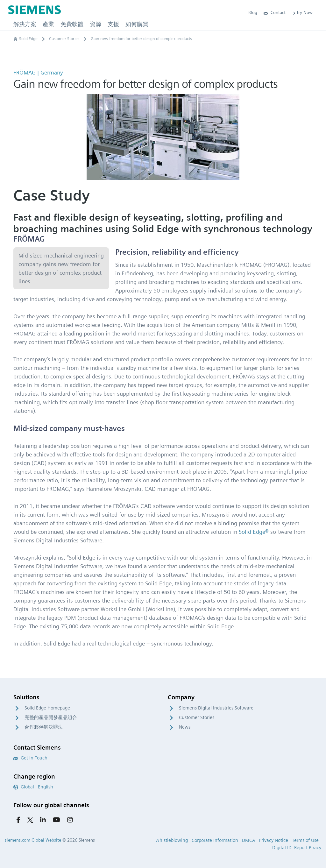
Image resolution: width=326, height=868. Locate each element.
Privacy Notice (273, 840)
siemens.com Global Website (33, 840)
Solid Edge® (254, 532)
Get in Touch (30, 758)
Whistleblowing (172, 840)
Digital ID (282, 848)
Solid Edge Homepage (47, 708)
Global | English (33, 787)
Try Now (302, 12)
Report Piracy (308, 848)
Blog (253, 12)
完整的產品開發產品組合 (51, 717)
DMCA (248, 840)
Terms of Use (305, 840)
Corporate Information (215, 840)
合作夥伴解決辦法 (44, 727)
